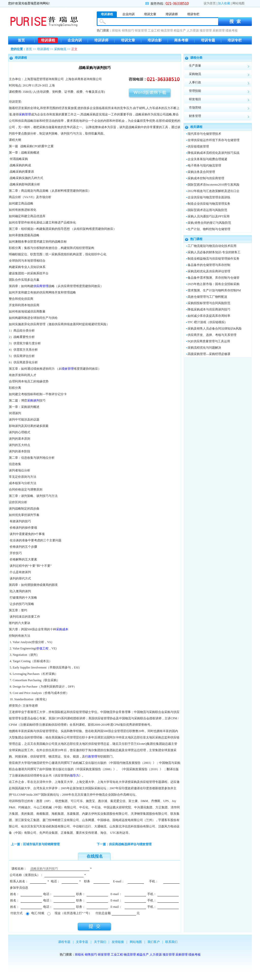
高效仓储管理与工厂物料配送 (207, 297)
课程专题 (64, 942)
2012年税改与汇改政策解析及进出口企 (214, 191)
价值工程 (42, 648)
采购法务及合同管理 (201, 172)
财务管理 (195, 116)
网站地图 (238, 3)
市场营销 (195, 108)
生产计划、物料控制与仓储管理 (209, 229)
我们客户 (154, 942)
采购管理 (219, 31)
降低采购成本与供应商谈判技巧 (209, 309)
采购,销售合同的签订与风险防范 (209, 223)
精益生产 (180, 31)
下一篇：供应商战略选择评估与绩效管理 (124, 844)
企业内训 (75, 40)
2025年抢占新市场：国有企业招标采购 (214, 284)
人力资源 (193, 31)
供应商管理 (41, 286)
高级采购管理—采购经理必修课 (209, 354)
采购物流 (60, 49)
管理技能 (195, 91)
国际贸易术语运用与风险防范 (207, 210)
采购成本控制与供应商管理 (206, 178)
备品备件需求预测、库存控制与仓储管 (214, 278)
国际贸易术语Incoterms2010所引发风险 (214, 185)
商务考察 (181, 40)
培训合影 (155, 40)
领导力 (74, 776)
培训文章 (128, 40)
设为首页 (210, 3)
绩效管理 (68, 369)
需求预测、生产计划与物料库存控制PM (214, 290)
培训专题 (208, 40)
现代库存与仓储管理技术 (204, 134)
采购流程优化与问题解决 (204, 348)
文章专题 (82, 942)
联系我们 (171, 942)
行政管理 (91, 756)
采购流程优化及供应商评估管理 (209, 271)
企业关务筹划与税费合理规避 (207, 159)
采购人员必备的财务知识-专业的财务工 (214, 252)
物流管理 (167, 31)
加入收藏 (224, 3)
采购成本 (62, 629)
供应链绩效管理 (198, 146)
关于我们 (100, 942)
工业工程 (154, 31)
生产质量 (195, 66)
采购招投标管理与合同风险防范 (209, 303)
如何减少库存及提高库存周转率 (209, 316)
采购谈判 (33, 400)
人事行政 (195, 82)
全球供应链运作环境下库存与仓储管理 (214, 140)
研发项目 (195, 99)
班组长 (117, 31)
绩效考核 (232, 31)
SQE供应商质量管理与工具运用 (209, 341)
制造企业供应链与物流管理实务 (209, 204)
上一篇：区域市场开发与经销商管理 (35, 844)
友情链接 (118, 942)
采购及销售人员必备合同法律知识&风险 (215, 329)
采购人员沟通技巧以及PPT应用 (209, 216)
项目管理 (206, 31)
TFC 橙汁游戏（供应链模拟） (208, 322)
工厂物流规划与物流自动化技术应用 (212, 246)
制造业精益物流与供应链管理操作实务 (214, 259)
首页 (21, 40)
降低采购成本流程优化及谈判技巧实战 (214, 153)
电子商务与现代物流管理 (204, 166)
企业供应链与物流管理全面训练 (209, 197)
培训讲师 (101, 40)
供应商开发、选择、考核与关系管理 (212, 335)
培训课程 (48, 40)
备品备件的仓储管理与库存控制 (209, 265)
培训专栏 (235, 40)
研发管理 (141, 31)
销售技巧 (128, 31)
